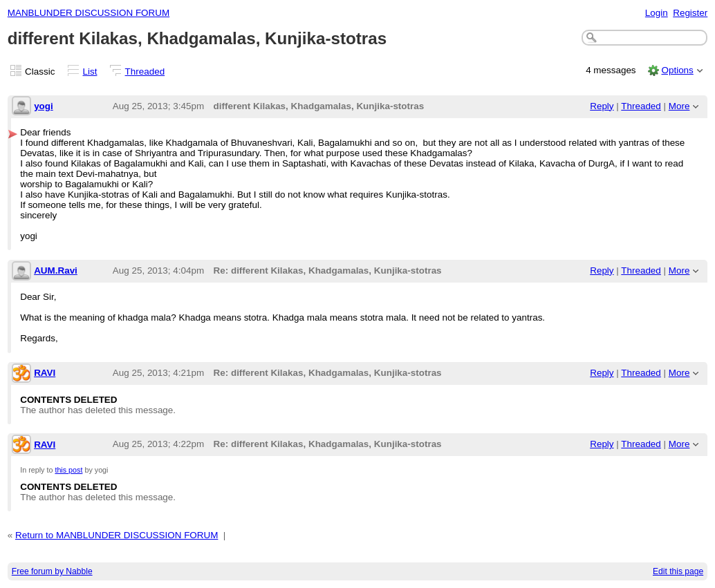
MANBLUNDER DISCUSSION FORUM (89, 13)
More (679, 106)
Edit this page (678, 571)
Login (657, 13)
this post (68, 470)
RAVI (45, 373)
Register (690, 13)
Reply (602, 106)
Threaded (145, 72)
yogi (44, 106)
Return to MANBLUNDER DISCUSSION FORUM (117, 535)
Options (677, 70)
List (90, 72)
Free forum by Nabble (52, 571)
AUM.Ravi (56, 271)
